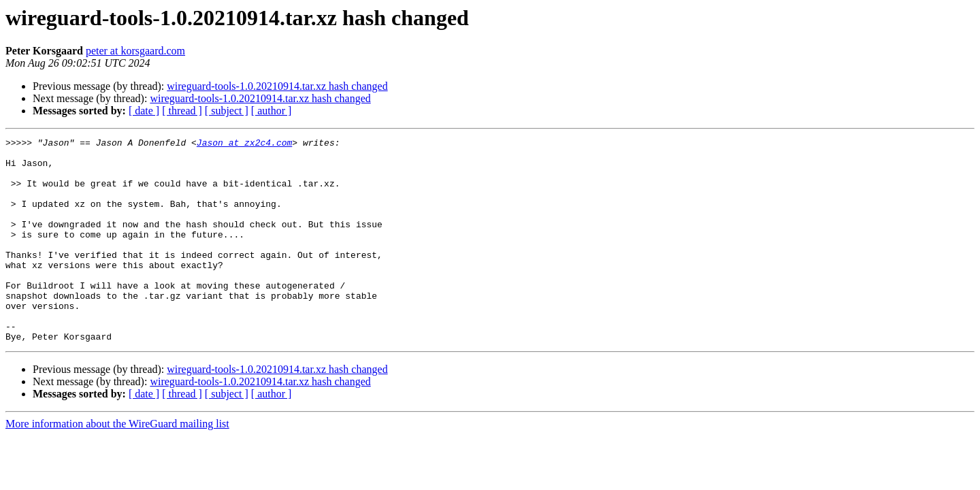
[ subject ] (227, 111)
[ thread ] (182, 111)
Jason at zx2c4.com (244, 144)
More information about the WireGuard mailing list (117, 464)
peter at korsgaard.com (135, 51)
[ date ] (144, 111)
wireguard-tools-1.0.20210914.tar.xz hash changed (277, 86)
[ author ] (272, 111)
